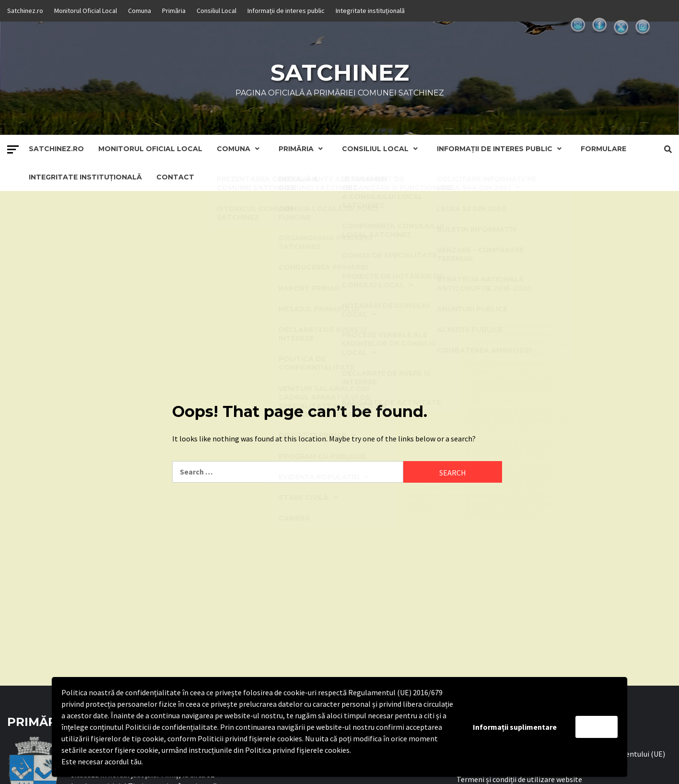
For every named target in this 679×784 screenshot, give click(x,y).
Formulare (603, 149)
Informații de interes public (286, 11)
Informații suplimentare (515, 727)
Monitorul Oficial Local (86, 11)
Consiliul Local (217, 11)
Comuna (140, 11)
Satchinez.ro (25, 11)
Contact (175, 177)
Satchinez (340, 72)
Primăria (174, 11)
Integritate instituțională (370, 11)
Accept (597, 727)
